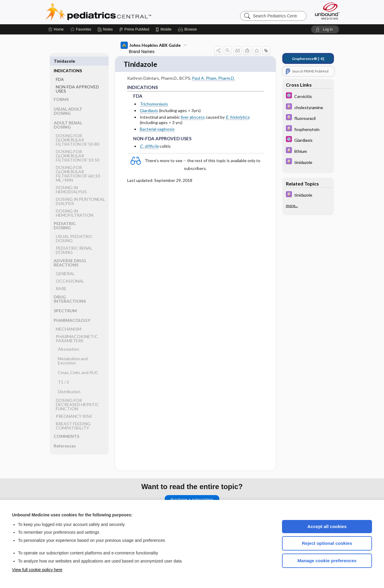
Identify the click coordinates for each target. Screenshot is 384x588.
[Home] (56, 29)
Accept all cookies (327, 526)
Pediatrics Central (120, 12)
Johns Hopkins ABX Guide (151, 45)
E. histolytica (237, 118)
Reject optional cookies (327, 543)
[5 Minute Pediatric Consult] (308, 96)
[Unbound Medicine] (327, 11)
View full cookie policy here (37, 570)
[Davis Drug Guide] (308, 107)
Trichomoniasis (154, 104)
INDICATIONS (68, 61)
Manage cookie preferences (327, 561)
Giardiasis (149, 111)
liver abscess (193, 118)
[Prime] (134, 29)
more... (292, 206)
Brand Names (142, 52)
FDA (60, 70)
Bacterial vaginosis (157, 130)
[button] (188, 29)
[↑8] (308, 59)
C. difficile (149, 147)
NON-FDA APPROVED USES (77, 79)
